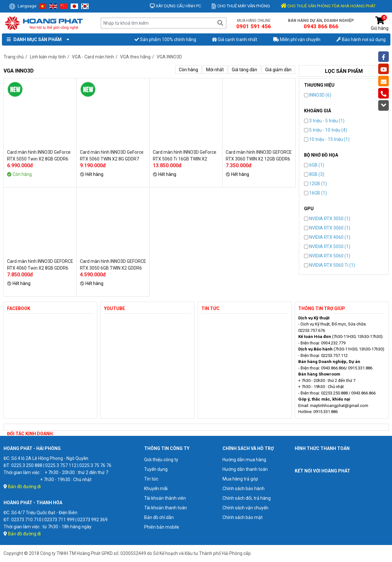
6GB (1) (314, 165)
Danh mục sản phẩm (37, 39)
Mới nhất (215, 70)
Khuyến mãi (156, 489)
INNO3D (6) (318, 95)
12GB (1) (315, 184)
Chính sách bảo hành (244, 489)
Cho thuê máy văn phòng (241, 6)
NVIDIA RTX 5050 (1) (327, 246)
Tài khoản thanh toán (166, 508)
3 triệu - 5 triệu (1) (324, 121)
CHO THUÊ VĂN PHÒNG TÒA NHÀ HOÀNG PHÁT (328, 6)
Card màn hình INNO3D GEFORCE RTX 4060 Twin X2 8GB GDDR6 (40, 265)
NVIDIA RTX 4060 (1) (327, 237)
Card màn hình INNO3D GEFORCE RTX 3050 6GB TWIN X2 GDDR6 (113, 265)
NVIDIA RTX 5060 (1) (327, 256)
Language (23, 6)
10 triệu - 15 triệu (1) (327, 139)
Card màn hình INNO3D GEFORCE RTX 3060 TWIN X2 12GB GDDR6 (259, 156)
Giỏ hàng (380, 24)
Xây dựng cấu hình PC (175, 6)
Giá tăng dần (244, 70)
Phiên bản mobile (162, 527)
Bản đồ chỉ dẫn (159, 517)
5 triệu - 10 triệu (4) (326, 130)
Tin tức (151, 479)
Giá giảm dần (278, 70)
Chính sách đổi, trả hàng (247, 498)
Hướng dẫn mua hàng (244, 460)
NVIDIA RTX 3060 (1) (327, 228)
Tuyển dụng (156, 469)
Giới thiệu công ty (161, 460)
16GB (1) (315, 193)
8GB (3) (314, 174)
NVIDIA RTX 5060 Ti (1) (330, 265)
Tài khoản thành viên (165, 498)
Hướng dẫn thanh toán (245, 469)
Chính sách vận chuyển (245, 508)
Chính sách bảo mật (243, 517)
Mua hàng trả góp (240, 479)
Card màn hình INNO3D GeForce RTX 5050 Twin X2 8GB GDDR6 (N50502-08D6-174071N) (39, 156)
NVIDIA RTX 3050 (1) (327, 219)
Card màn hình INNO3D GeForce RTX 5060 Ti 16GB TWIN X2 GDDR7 (185, 156)
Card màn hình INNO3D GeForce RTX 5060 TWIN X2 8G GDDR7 (112, 156)
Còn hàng (188, 70)
